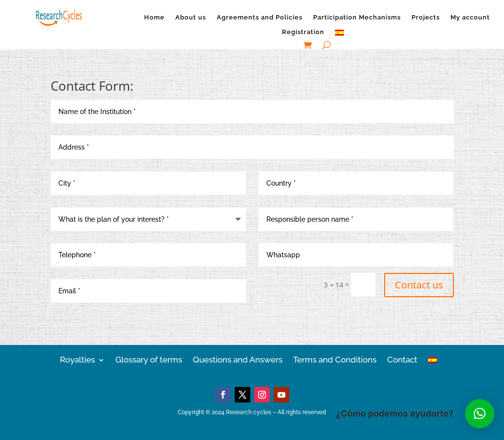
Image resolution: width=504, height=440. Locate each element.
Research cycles (249, 412)
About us (191, 18)
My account (470, 18)
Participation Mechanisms (357, 18)
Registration (303, 32)
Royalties (77, 359)
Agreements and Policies (260, 18)
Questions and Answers (238, 359)
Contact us (419, 285)
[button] (480, 414)
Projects (426, 18)
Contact (402, 359)
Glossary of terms (149, 359)
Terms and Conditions (335, 359)
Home (154, 18)
